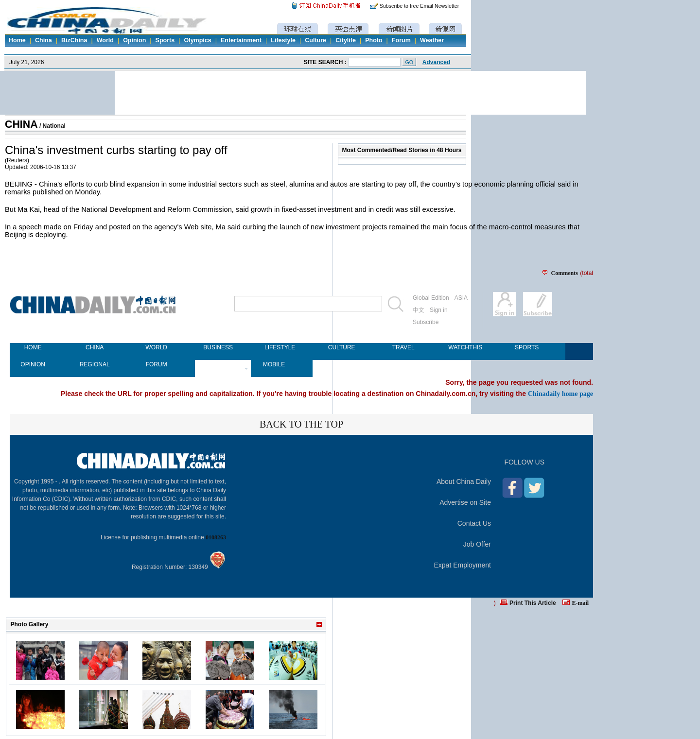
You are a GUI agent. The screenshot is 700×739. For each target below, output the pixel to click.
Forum (401, 40)
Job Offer (477, 544)
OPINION (33, 364)
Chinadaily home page (560, 394)
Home (17, 40)
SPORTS (527, 347)
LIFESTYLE (280, 347)
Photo (374, 40)
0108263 (216, 537)
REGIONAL (95, 364)
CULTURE (342, 347)
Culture (315, 40)
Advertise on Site (465, 502)
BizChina (74, 40)
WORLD (156, 347)
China (44, 40)
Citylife (346, 40)
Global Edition (431, 298)
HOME (33, 347)
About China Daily (464, 481)
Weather (432, 40)
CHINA (21, 124)
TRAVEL (403, 347)
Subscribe (426, 322)
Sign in (439, 310)
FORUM (157, 364)
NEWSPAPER (218, 364)
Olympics (197, 40)
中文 (419, 310)
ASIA (461, 298)
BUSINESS (218, 347)
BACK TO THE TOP (301, 424)
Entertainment (241, 40)
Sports (165, 40)
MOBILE (274, 364)
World (105, 40)
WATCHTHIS (465, 347)
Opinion (134, 40)
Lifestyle (283, 40)
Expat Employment (463, 565)
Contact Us (474, 523)
